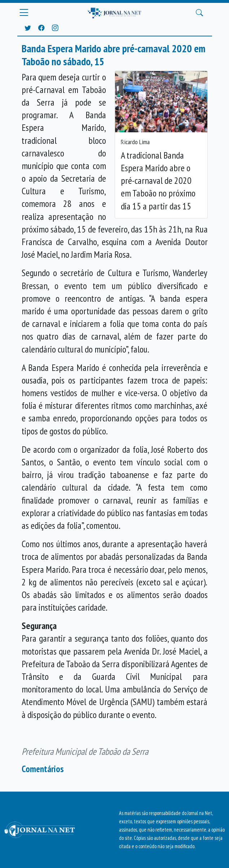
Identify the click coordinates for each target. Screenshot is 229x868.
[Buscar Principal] (199, 13)
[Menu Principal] (24, 13)
